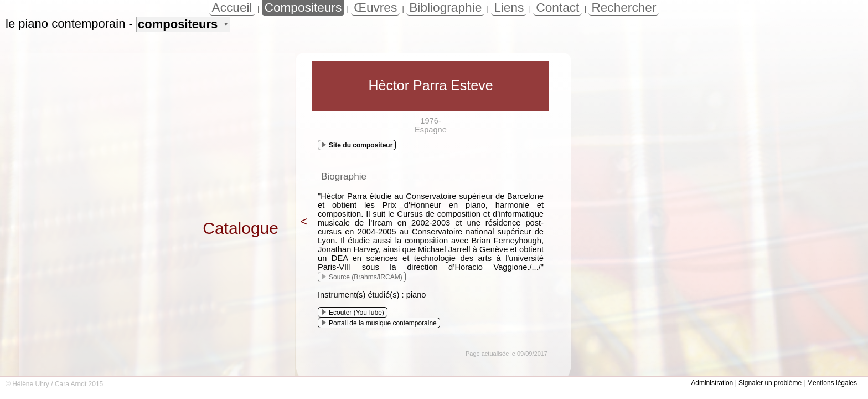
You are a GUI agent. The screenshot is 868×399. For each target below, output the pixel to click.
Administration (712, 383)
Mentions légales (832, 383)
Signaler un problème (770, 383)
